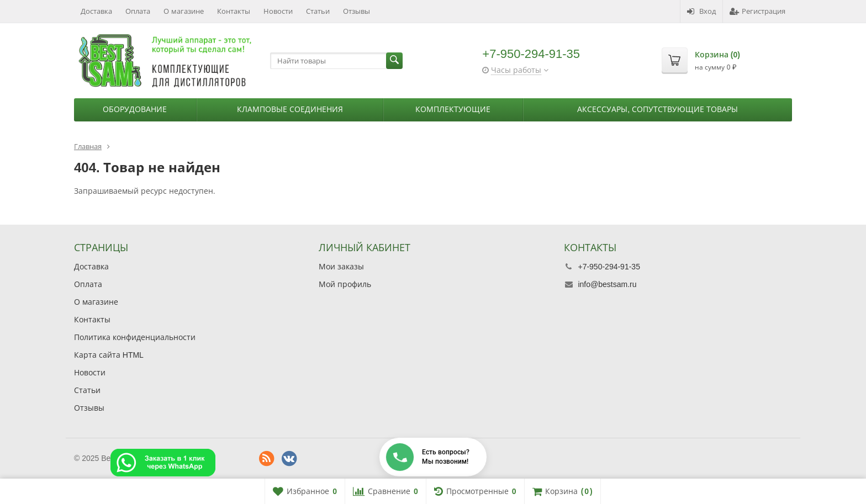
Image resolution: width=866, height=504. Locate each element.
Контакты (234, 11)
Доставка (96, 11)
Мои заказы (341, 267)
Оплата (138, 11)
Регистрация (757, 11)
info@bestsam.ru (607, 284)
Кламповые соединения (290, 109)
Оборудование (135, 109)
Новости (278, 11)
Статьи (318, 11)
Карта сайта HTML (109, 355)
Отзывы (357, 11)
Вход (701, 11)
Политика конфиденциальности (135, 337)
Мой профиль (345, 284)
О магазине (184, 11)
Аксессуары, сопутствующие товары (658, 109)
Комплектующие (453, 109)
